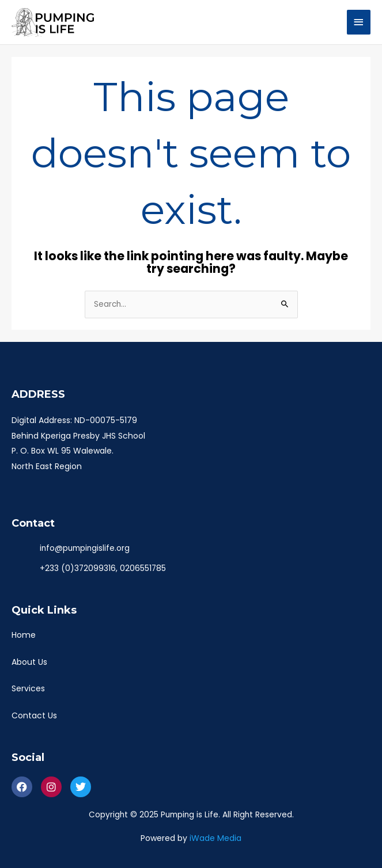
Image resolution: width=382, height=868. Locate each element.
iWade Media (215, 838)
